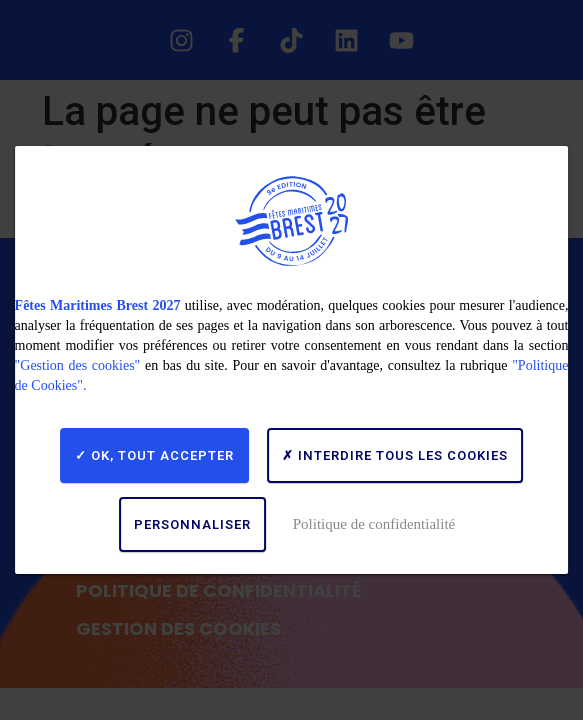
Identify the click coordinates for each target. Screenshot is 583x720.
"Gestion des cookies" (78, 365)
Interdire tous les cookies (395, 455)
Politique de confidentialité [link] (374, 524)
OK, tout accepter (154, 455)
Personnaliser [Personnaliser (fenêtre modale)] (192, 524)
